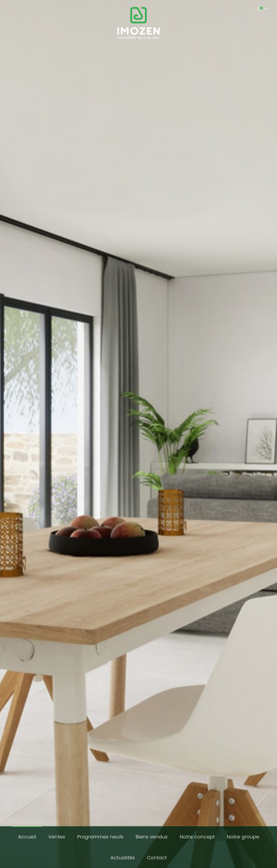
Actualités (123, 858)
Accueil (27, 837)
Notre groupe (243, 837)
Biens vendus (152, 837)
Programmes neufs (100, 837)
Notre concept (197, 837)
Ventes (57, 837)
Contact (157, 858)
